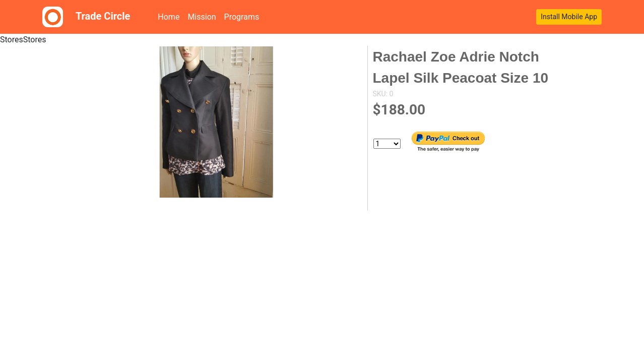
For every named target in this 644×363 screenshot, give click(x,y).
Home (171, 16)
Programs (242, 17)
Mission (202, 17)
